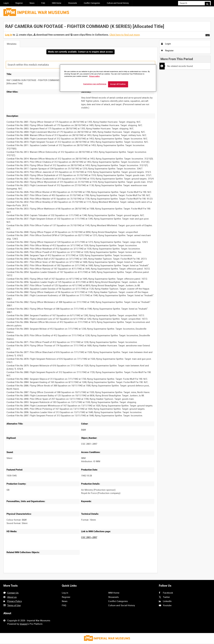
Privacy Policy (15, 601)
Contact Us (13, 593)
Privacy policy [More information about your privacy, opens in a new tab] (94, 76)
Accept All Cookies (118, 84)
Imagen (24, 624)
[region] (108, 78)
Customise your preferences (95, 84)
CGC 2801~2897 (89, 538)
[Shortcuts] (208, 35)
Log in (6, 3)
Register (19, 3)
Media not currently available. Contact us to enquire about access (80, 52)
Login (166, 44)
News (32, 3)
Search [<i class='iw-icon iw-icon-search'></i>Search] (209, 3)
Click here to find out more (125, 35)
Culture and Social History (118, 3)
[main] (107, 299)
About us (12, 597)
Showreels (73, 3)
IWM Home (57, 3)
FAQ (43, 3)
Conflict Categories (92, 3)
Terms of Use (14, 605)
